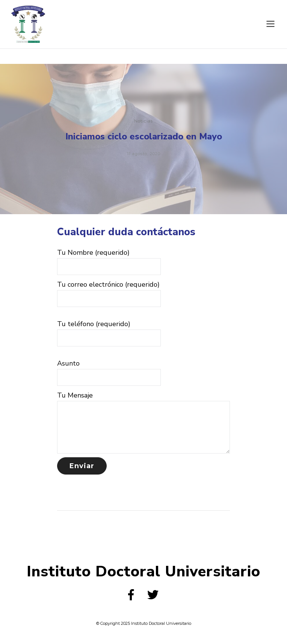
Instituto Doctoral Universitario (143, 571)
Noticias (143, 122)
